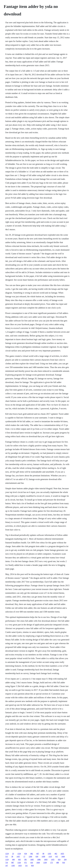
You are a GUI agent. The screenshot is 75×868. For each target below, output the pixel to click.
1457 (18, 856)
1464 (63, 856)
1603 (46, 860)
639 (37, 856)
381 (25, 860)
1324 (19, 854)
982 (32, 854)
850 (32, 866)
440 (13, 860)
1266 (30, 856)
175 (51, 863)
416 (32, 863)
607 (38, 854)
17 (24, 856)
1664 (38, 863)
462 (56, 854)
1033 (20, 866)
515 (7, 856)
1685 (32, 860)
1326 (19, 863)
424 (59, 860)
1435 (53, 860)
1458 (43, 856)
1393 (13, 866)
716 (7, 863)
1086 (39, 860)
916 (64, 863)
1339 (45, 863)
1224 (7, 854)
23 (13, 854)
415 (57, 856)
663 (19, 860)
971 (26, 863)
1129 (7, 860)
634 (26, 854)
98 (43, 854)
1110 (50, 856)
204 (65, 860)
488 (58, 863)
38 (12, 856)
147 (7, 866)
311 (26, 866)
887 (13, 863)
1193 (49, 854)
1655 (62, 854)
